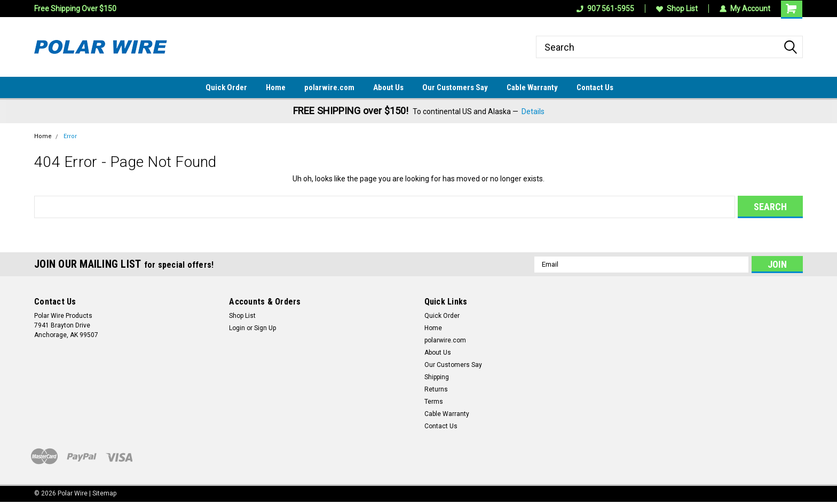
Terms (434, 402)
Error (70, 136)
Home (276, 87)
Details (533, 111)
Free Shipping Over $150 (75, 9)
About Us (388, 87)
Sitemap (104, 493)
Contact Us (595, 87)
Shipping (437, 377)
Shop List (677, 9)
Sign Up (265, 328)
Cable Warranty (532, 87)
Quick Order (226, 87)
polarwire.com (329, 87)
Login (237, 328)
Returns (436, 389)
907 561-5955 (605, 9)
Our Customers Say (455, 87)
